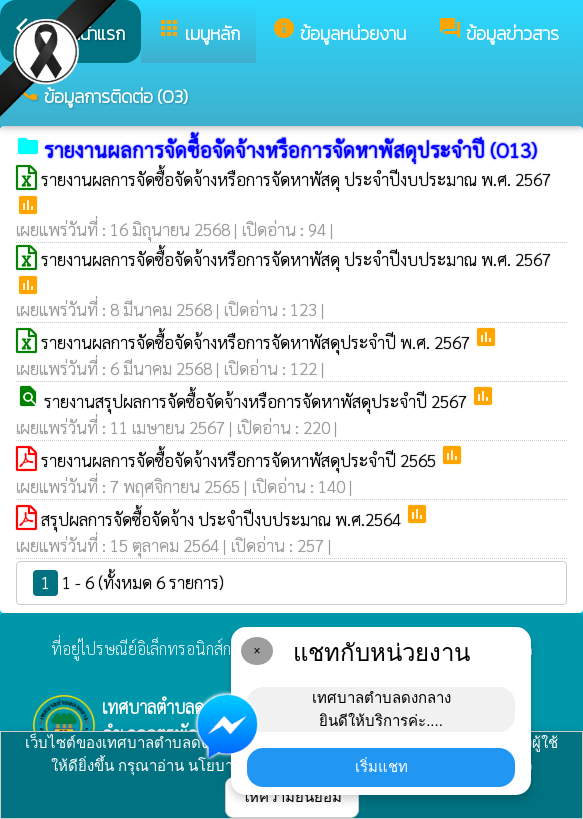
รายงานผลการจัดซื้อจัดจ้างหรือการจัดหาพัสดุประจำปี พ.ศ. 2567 (257, 342)
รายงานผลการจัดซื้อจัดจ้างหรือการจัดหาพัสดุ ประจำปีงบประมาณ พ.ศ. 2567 (296, 179)
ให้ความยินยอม (292, 796)
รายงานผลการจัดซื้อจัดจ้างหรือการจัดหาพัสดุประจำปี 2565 (240, 460)
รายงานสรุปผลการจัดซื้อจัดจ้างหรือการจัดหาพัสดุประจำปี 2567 (257, 401)
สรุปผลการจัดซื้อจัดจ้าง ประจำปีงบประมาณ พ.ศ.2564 (223, 519)
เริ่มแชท (381, 766)
